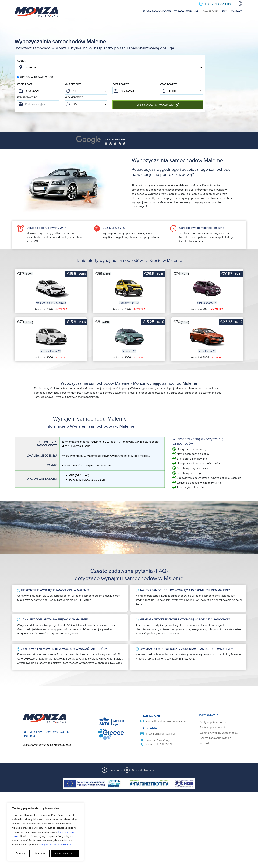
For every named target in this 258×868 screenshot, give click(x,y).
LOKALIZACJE (209, 11)
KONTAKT (236, 11)
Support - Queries (143, 770)
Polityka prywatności (212, 728)
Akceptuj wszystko (65, 853)
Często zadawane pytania (215, 738)
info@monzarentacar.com (161, 734)
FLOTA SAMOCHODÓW (157, 11)
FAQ (225, 11)
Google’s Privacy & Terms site (55, 845)
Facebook (116, 770)
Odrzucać (40, 853)
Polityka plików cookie (213, 722)
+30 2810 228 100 (218, 4)
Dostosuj (21, 853)
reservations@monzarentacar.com (166, 721)
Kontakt (204, 743)
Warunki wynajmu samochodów (219, 733)
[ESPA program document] (129, 783)
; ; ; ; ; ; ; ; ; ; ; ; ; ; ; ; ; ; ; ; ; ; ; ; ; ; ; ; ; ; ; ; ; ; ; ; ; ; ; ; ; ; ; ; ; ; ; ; (86, 91)
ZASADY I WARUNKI (186, 11)
